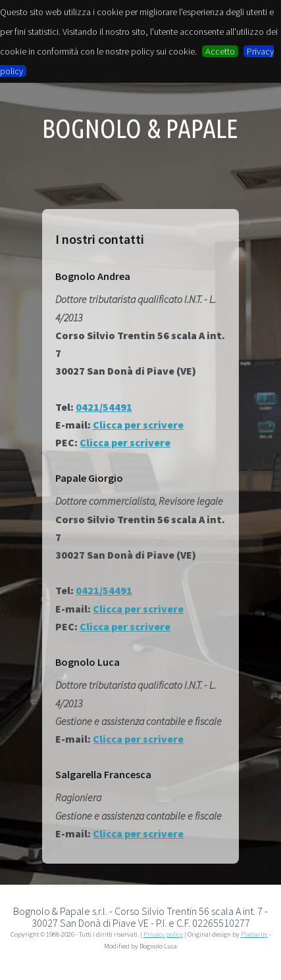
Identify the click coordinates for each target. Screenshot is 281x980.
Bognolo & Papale (140, 129)
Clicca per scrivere (138, 425)
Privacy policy (163, 934)
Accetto (220, 51)
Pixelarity (254, 934)
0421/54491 (104, 407)
